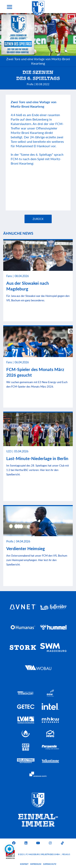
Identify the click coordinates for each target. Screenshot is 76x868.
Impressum (36, 864)
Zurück (38, 219)
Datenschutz (50, 864)
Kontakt (24, 864)
